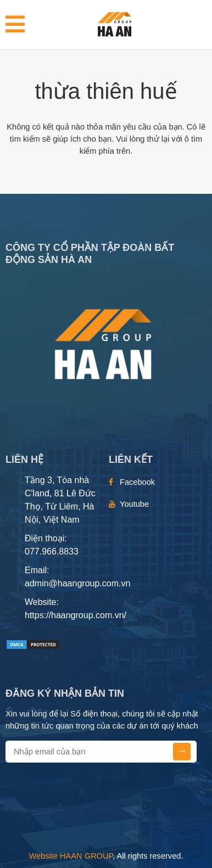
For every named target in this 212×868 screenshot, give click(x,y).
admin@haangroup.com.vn (77, 583)
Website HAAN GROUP (71, 856)
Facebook (137, 482)
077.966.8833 (52, 551)
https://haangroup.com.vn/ (76, 615)
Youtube (134, 504)
